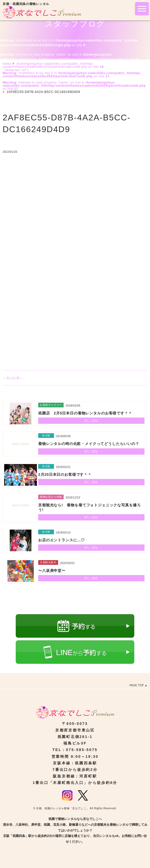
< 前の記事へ (13, 378)
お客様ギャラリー (51, 405)
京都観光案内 (48, 562)
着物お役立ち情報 (51, 497)
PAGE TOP (137, 685)
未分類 (46, 435)
